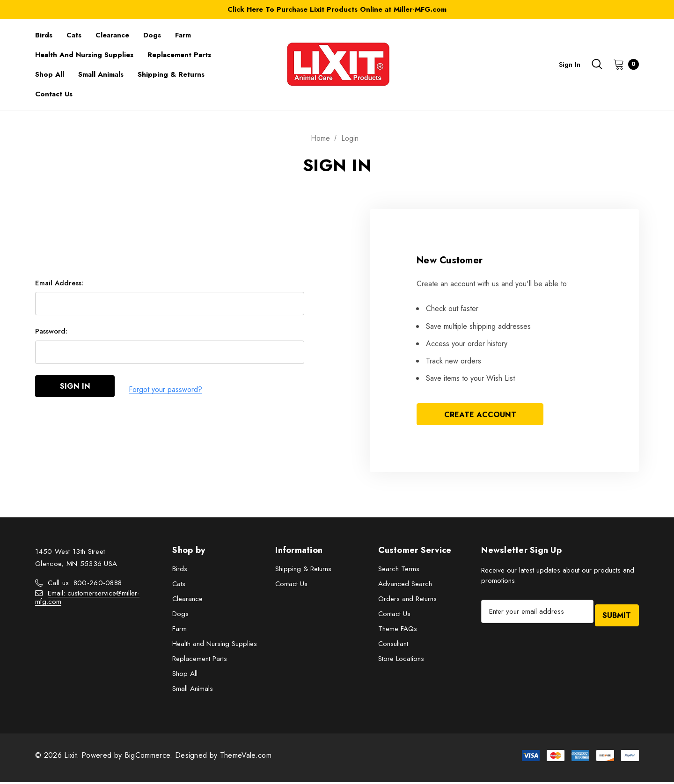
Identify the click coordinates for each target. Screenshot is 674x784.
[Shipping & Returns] (171, 74)
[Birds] (44, 35)
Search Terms (399, 571)
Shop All (185, 675)
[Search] (597, 64)
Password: (51, 334)
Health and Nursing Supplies (215, 646)
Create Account (480, 415)
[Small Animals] (101, 74)
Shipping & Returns (303, 571)
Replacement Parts (200, 661)
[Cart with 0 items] (623, 64)
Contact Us (291, 586)
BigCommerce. (150, 757)
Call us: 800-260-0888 (85, 585)
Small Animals (193, 690)
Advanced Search (405, 586)
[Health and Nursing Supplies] (84, 55)
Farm (179, 631)
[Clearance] (112, 35)
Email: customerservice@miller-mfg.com (87, 599)
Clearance (187, 601)
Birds (180, 571)
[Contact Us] (54, 94)
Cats (179, 586)
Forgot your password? (165, 390)
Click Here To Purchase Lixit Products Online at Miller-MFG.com (337, 9)
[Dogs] (152, 35)
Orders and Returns (407, 601)
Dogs (180, 616)
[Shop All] (50, 74)
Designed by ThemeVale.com (223, 757)
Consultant (393, 646)
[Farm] (183, 35)
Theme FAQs (398, 631)
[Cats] (74, 35)
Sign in (570, 65)
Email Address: (59, 286)
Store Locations (401, 661)
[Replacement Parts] (179, 55)
